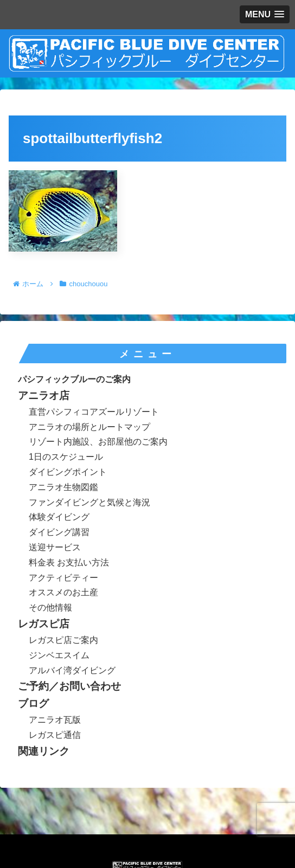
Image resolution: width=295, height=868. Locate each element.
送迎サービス (55, 547)
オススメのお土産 (63, 592)
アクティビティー (63, 578)
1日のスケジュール (66, 457)
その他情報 (50, 607)
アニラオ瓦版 (55, 720)
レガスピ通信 (55, 735)
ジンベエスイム (59, 655)
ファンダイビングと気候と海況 (89, 502)
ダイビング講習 (59, 532)
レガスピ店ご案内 (63, 640)
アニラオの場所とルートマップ (89, 427)
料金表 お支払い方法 (69, 562)
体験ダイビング (59, 517)
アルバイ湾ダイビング (72, 670)
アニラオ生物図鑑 (63, 487)
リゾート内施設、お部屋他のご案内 (98, 442)
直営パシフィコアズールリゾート (94, 412)
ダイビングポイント (68, 472)
